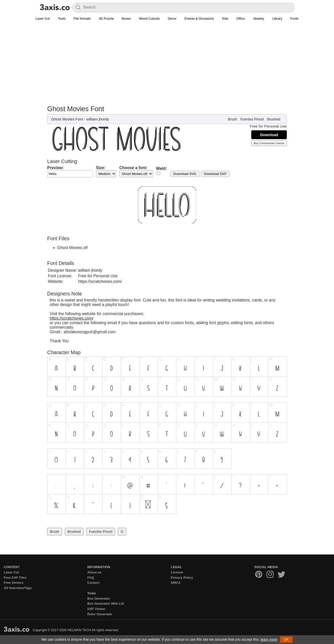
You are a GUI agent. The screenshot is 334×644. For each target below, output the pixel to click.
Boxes (126, 19)
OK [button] (286, 639)
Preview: (55, 168)
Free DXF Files (15, 578)
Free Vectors (14, 583)
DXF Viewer (96, 609)
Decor (172, 19)
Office (241, 19)
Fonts (295, 19)
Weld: (161, 168)
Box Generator (99, 599)
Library (277, 19)
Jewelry (259, 19)
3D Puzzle (106, 19)
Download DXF (215, 174)
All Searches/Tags (18, 588)
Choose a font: (133, 168)
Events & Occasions (199, 19)
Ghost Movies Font (67, 119)
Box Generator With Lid (106, 604)
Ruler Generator (100, 614)
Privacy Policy (182, 578)
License (177, 572)
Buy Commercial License (269, 143)
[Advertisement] (167, 61)
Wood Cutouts (149, 19)
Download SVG (185, 174)
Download (269, 135)
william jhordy (98, 119)
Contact (93, 583)
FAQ (91, 578)
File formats (82, 19)
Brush (232, 119)
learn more (269, 639)
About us (94, 572)
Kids (225, 19)
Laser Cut (43, 19)
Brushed (274, 119)
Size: (101, 168)
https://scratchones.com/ (100, 281)
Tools (62, 19)
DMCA (176, 583)
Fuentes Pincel (252, 119)
